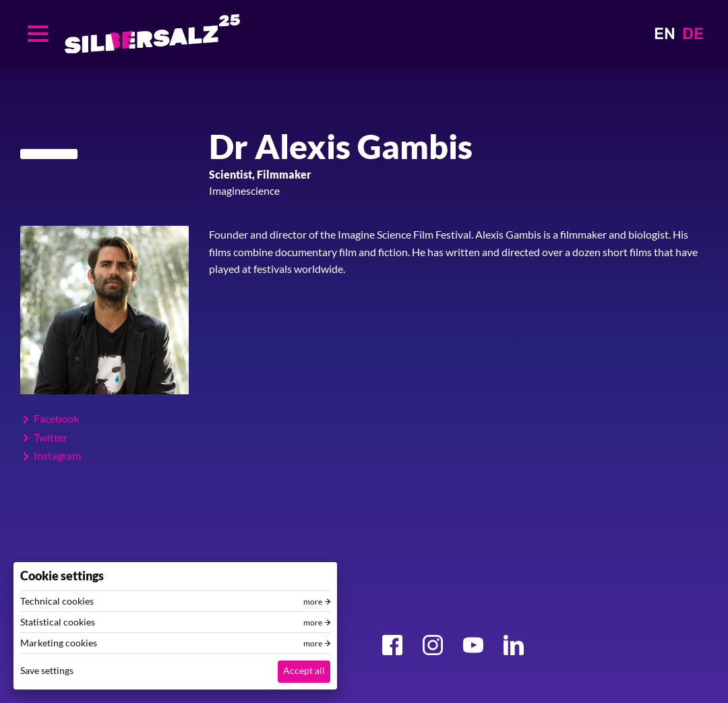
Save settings (47, 670)
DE (693, 34)
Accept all (304, 670)
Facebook (56, 419)
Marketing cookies (59, 643)
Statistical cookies (58, 622)
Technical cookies (57, 601)
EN (665, 34)
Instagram (57, 456)
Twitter (51, 437)
